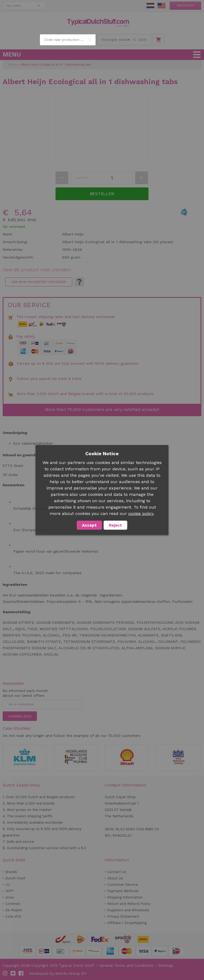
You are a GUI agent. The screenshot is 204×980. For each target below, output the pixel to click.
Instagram (5, 973)
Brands (11, 872)
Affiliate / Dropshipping (127, 923)
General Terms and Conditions (126, 965)
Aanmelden (186, 5)
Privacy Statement (123, 916)
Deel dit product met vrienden (37, 270)
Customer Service (123, 885)
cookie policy (141, 514)
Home (13, 65)
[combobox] (68, 40)
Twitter (13, 973)
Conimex (13, 904)
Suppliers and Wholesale (128, 910)
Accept (89, 525)
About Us (115, 878)
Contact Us (117, 872)
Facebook (21, 973)
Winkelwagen (159, 40)
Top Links (13, 6)
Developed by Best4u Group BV (58, 973)
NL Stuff (150, 6)
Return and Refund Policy (129, 904)
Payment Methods (123, 891)
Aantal (83, 178)
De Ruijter (14, 910)
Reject (115, 525)
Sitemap (166, 965)
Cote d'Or (13, 916)
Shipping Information (125, 897)
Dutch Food (15, 878)
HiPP (9, 891)
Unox (10, 897)
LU (8, 885)
